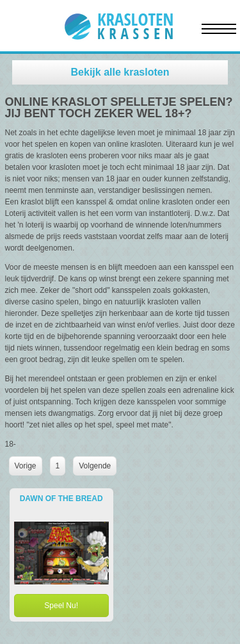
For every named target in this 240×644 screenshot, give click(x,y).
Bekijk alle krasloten (120, 72)
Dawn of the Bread (61, 499)
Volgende (95, 466)
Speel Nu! (61, 606)
